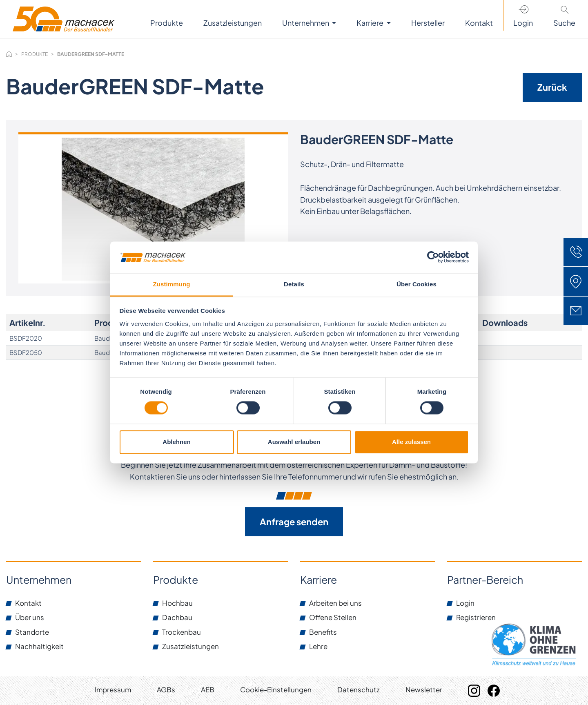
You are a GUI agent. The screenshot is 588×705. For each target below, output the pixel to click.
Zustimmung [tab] (172, 284)
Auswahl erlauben (294, 442)
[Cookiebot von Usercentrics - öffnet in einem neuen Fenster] (433, 257)
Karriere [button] (371, 23)
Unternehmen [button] (306, 23)
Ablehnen (176, 442)
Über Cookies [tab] (416, 284)
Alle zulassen (411, 442)
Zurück (552, 87)
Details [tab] (294, 284)
